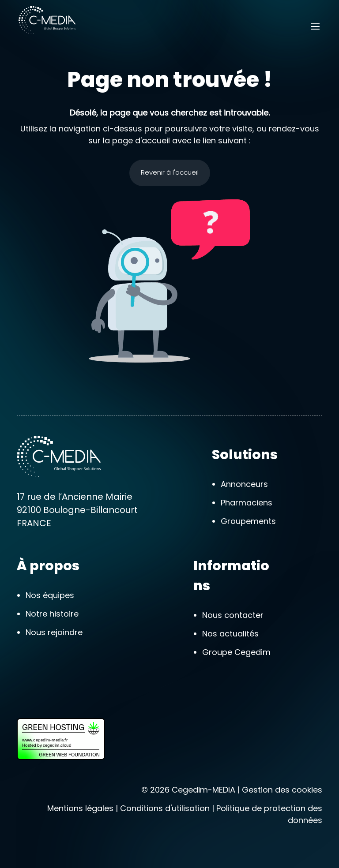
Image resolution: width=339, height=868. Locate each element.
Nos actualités (230, 634)
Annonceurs (244, 484)
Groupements (248, 521)
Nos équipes (50, 595)
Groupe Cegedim (236, 652)
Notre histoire (52, 614)
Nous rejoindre (54, 632)
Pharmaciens (247, 503)
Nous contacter (233, 615)
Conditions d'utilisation (165, 808)
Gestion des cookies (282, 790)
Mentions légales (80, 808)
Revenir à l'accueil (170, 172)
